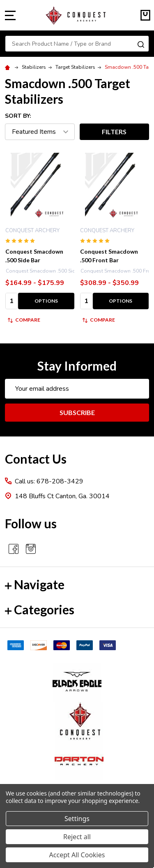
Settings (77, 819)
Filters (114, 132)
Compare (24, 320)
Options (46, 301)
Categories (40, 609)
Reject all (77, 837)
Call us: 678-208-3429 (49, 481)
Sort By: (18, 116)
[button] (77, 682)
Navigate (35, 584)
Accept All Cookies (77, 855)
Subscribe (77, 412)
